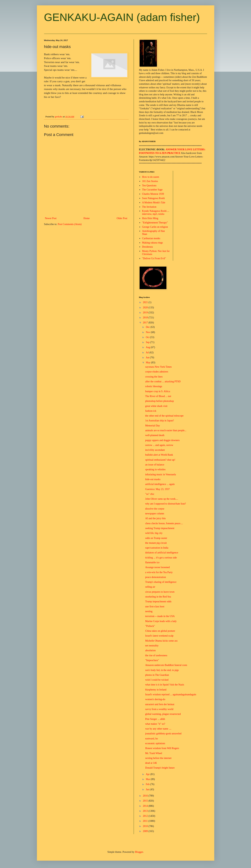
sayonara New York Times (158, 367)
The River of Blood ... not (158, 396)
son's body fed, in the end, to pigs (162, 670)
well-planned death (155, 435)
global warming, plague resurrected (163, 714)
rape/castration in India (157, 548)
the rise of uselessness (156, 655)
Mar (148, 779)
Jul (148, 352)
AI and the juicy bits (155, 518)
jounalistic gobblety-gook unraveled (163, 734)
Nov (148, 332)
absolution (150, 650)
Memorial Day (152, 426)
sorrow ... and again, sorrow (159, 445)
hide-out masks (153, 479)
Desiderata (147, 247)
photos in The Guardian (157, 675)
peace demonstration (155, 577)
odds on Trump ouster (156, 538)
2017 (146, 323)
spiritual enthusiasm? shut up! (160, 460)
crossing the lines (154, 377)
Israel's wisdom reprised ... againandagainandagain (171, 694)
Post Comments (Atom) (70, 224)
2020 (146, 308)
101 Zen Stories (150, 181)
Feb (148, 784)
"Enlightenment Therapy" (155, 223)
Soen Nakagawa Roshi (153, 198)
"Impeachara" (152, 660)
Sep (148, 342)
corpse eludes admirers (157, 372)
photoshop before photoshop (159, 401)
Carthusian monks (151, 238)
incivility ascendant (155, 450)
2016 (146, 796)
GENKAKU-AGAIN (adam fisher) (122, 17)
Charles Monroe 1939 (153, 194)
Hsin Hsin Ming (150, 218)
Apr (148, 774)
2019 (146, 313)
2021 (146, 302)
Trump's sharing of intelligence (161, 582)
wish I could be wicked (157, 680)
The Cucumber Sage (152, 190)
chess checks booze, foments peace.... (164, 523)
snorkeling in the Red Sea (158, 597)
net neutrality (152, 646)
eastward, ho (151, 739)
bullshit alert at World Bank (159, 455)
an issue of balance (155, 465)
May (148, 363)
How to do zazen (150, 177)
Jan (148, 789)
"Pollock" (150, 626)
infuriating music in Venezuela (160, 474)
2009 (146, 831)
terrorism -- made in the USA (160, 616)
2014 (146, 806)
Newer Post (51, 218)
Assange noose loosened (157, 567)
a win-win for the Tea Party (159, 572)
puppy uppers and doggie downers (162, 440)
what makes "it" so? (155, 724)
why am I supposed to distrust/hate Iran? (165, 504)
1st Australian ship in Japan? (159, 421)
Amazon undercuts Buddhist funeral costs (166, 665)
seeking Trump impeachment (160, 528)
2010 (146, 826)
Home (87, 218)
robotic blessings (154, 386)
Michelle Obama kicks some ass (161, 641)
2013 (146, 811)
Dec (148, 327)
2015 (146, 801)
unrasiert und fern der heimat (160, 704)
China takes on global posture (160, 631)
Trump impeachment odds (158, 602)
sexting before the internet (158, 758)
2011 (146, 821)
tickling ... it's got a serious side (161, 558)
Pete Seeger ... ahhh (155, 719)
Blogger (139, 852)
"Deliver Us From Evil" (154, 258)
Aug (148, 347)
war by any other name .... (158, 729)
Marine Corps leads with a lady (161, 621)
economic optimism (155, 743)
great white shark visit (156, 406)
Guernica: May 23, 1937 (157, 489)
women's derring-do (155, 699)
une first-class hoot (155, 607)
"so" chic (150, 494)
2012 (146, 816)
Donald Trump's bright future (160, 768)
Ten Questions (149, 186)
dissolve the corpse (155, 509)
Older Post (122, 218)
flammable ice (152, 562)
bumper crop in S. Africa (158, 391)
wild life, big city (154, 533)
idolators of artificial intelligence (162, 553)
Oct (148, 337)
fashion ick (151, 411)
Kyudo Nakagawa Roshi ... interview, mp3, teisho (156, 212)
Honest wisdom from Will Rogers (162, 748)
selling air (150, 587)
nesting (149, 611)
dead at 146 (151, 763)
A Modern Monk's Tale (154, 203)
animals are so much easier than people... (166, 430)
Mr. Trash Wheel (154, 753)
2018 (146, 318)
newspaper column (155, 514)
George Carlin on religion (155, 227)
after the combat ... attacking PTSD (163, 382)
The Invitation (149, 207)
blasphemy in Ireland (156, 690)
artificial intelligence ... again (160, 484)
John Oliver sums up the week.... (162, 499)
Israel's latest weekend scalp (159, 636)
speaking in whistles (155, 469)
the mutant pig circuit (156, 543)
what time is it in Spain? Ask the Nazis (165, 685)
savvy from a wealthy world (159, 709)
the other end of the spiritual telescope (164, 416)
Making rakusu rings (152, 243)
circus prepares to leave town (160, 592)
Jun (148, 358)
